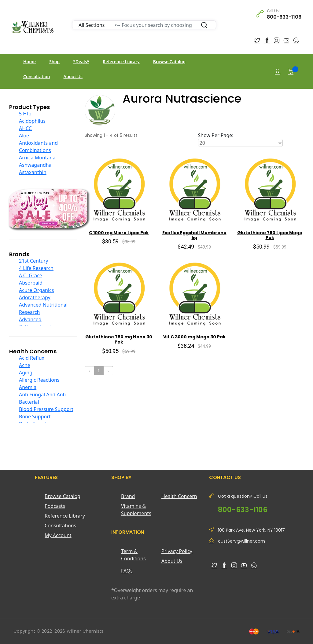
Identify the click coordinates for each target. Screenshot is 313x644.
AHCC (25, 128)
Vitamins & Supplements (136, 510)
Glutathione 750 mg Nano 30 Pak (119, 339)
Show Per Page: (216, 135)
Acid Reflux (32, 358)
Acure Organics (36, 290)
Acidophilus (32, 121)
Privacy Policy (177, 551)
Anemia (28, 387)
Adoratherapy (35, 297)
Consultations (60, 526)
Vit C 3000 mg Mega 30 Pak (194, 337)
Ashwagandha (35, 165)
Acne (25, 365)
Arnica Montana (37, 158)
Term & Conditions (133, 555)
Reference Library (121, 62)
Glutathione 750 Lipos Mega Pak (270, 235)
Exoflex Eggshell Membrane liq (194, 235)
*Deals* (81, 62)
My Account (58, 535)
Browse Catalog (169, 62)
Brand (128, 496)
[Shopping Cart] (291, 71)
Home (29, 62)
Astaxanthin (33, 172)
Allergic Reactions (39, 380)
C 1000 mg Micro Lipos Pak (119, 233)
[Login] (278, 72)
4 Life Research (36, 268)
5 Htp (25, 114)
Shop (54, 62)
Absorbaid (31, 283)
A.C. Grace (31, 275)
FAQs (127, 571)
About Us (73, 76)
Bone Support (35, 417)
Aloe (24, 136)
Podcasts (55, 506)
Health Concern (179, 496)
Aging (26, 373)
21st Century (33, 261)
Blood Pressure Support (46, 409)
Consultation (37, 76)
